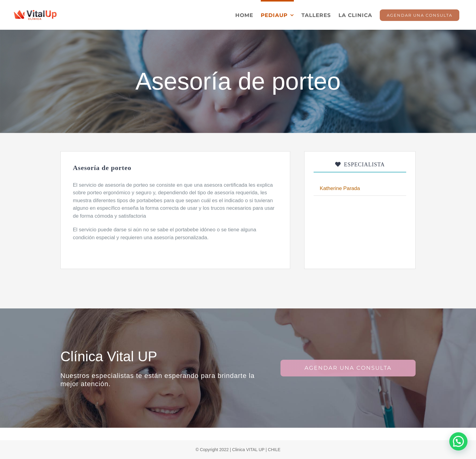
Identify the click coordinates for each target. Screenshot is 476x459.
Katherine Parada (340, 188)
